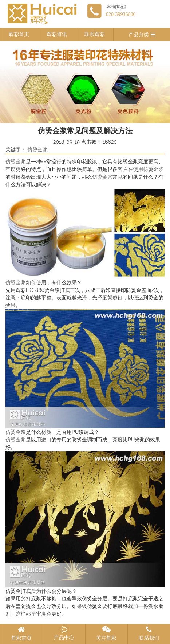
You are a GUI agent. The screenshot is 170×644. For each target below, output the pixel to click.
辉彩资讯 (57, 34)
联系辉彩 (95, 34)
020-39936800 (121, 14)
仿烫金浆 (37, 150)
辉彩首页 (19, 34)
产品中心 (64, 633)
